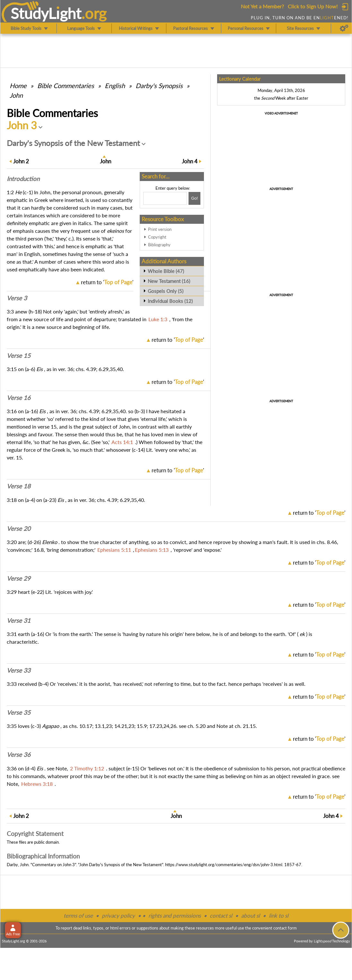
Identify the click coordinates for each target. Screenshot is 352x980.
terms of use (78, 916)
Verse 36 (19, 755)
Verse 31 (19, 621)
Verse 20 (19, 529)
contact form (285, 928)
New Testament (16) (169, 281)
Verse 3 (17, 298)
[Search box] (165, 198)
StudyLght (46, 13)
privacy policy (118, 916)
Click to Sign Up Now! (313, 6)
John (16, 95)
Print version (160, 229)
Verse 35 (19, 712)
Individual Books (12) (170, 301)
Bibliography (159, 245)
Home (18, 86)
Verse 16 (19, 398)
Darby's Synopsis (159, 86)
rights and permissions (175, 916)
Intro (23, 179)
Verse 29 (19, 578)
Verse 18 (19, 486)
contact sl (221, 916)
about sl (251, 916)
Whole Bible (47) (166, 271)
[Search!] (194, 198)
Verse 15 (19, 356)
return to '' (107, 282)
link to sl (279, 916)
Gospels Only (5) (166, 291)
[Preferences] (344, 28)
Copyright (157, 237)
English (115, 86)
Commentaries (66, 86)
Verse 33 (19, 670)
